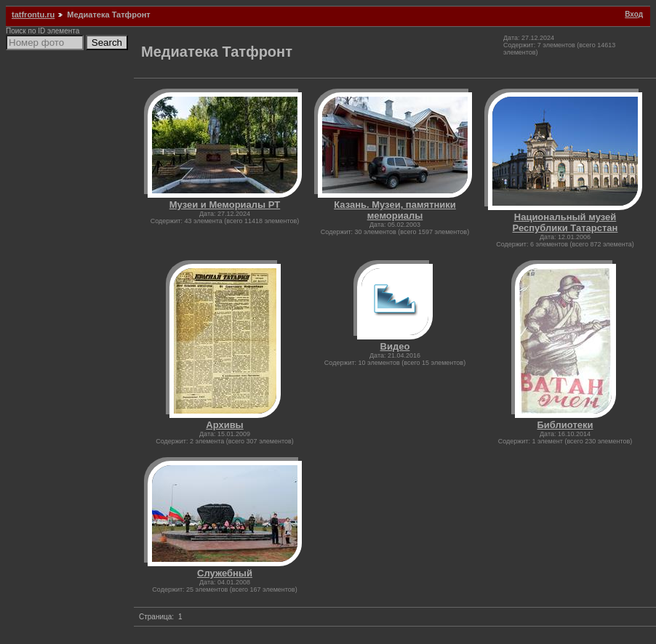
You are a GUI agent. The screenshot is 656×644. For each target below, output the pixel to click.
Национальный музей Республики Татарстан (565, 222)
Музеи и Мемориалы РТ (225, 205)
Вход (634, 14)
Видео (395, 346)
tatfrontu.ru (33, 15)
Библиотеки (565, 425)
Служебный (225, 573)
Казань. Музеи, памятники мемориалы (395, 210)
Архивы (224, 425)
